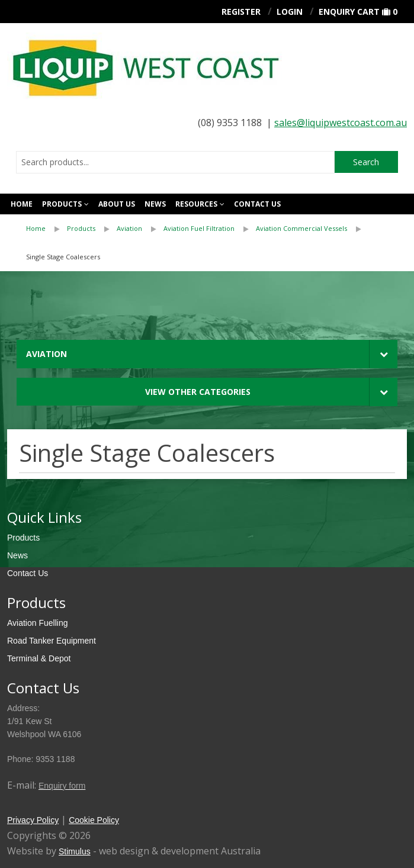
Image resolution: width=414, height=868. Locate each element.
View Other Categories (198, 392)
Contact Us (28, 573)
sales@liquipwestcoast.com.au (341, 123)
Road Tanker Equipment (52, 641)
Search (366, 162)
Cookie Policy (94, 820)
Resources (196, 204)
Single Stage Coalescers (63, 257)
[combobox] (175, 162)
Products (62, 204)
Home (22, 204)
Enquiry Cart (349, 12)
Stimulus (75, 851)
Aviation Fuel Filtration (199, 228)
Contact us (257, 204)
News (155, 204)
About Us (117, 204)
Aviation (129, 228)
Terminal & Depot (39, 658)
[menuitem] (46, 229)
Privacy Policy (33, 820)
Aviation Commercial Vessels (301, 228)
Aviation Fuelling (37, 623)
